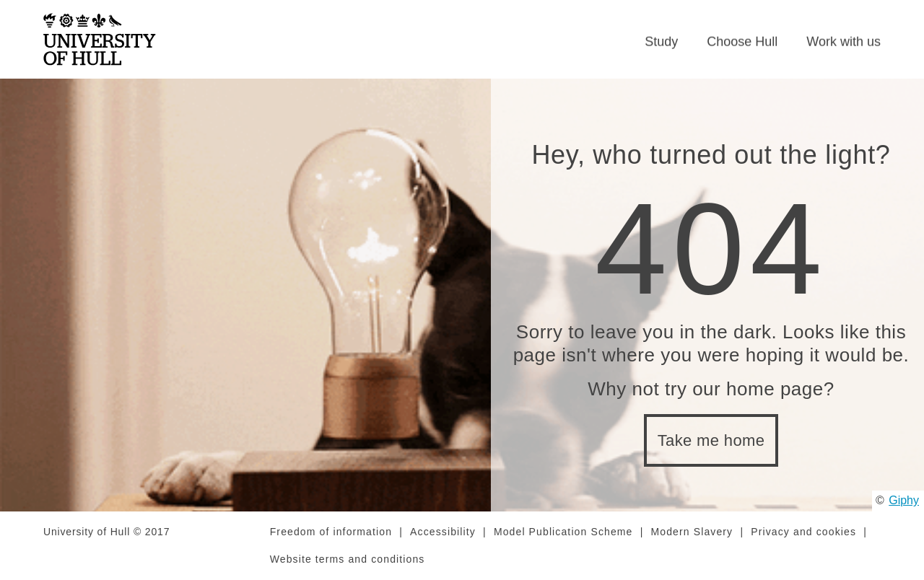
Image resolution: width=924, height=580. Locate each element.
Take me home (711, 440)
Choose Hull (742, 42)
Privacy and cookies (803, 532)
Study (661, 42)
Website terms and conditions (348, 559)
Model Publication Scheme (563, 532)
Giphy (904, 500)
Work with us (844, 42)
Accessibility (443, 532)
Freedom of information (331, 532)
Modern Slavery (692, 532)
